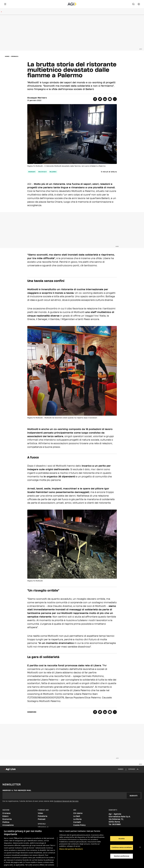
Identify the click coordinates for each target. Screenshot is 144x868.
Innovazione (8, 825)
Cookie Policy (79, 825)
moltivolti (42, 172)
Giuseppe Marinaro (37, 98)
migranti (32, 172)
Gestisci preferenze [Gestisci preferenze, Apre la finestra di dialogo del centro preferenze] (122, 856)
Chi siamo (78, 813)
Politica (6, 822)
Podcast (42, 819)
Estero (5, 816)
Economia (7, 819)
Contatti (77, 822)
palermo (53, 172)
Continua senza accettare (122, 847)
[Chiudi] (140, 847)
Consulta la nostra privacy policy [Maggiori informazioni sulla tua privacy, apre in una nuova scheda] (37, 864)
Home (7, 56)
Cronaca (15, 56)
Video (40, 813)
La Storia (77, 819)
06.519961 (116, 824)
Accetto (122, 839)
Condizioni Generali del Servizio (66, 801)
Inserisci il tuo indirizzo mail (17, 790)
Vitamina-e (43, 827)
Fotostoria (43, 816)
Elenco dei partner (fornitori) (71, 843)
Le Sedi (77, 816)
